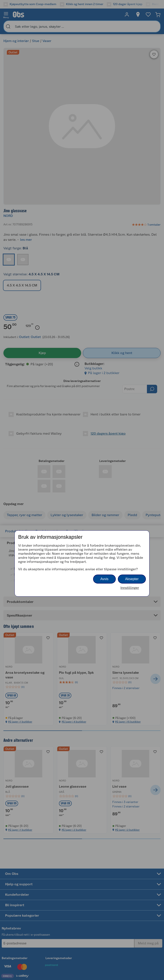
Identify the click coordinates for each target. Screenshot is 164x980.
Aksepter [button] (132, 579)
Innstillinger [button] (130, 588)
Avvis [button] (104, 579)
